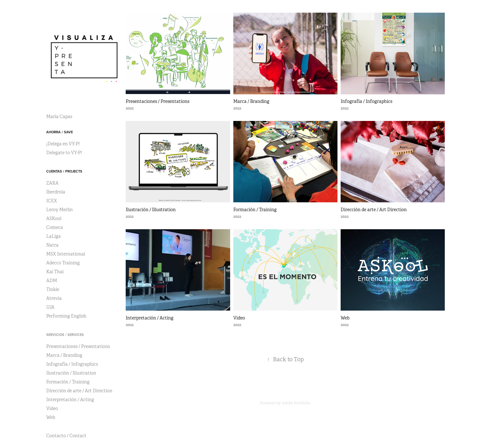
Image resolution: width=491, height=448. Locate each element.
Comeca (55, 227)
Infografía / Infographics (72, 364)
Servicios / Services (65, 335)
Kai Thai (55, 272)
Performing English (66, 316)
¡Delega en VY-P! (63, 144)
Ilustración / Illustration (71, 373)
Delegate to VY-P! (64, 153)
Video (52, 408)
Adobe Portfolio (296, 403)
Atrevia (54, 298)
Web (51, 417)
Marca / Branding (64, 355)
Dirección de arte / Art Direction (79, 391)
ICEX (52, 201)
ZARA (52, 183)
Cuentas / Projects (64, 171)
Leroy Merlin (60, 210)
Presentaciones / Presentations (78, 346)
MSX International (66, 254)
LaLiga (54, 236)
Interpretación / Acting (70, 400)
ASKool (54, 218)
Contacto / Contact (66, 436)
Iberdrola (56, 192)
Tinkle (53, 289)
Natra (52, 245)
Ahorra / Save (60, 132)
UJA (50, 307)
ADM (52, 281)
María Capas (59, 117)
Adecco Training (63, 263)
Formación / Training (68, 382)
